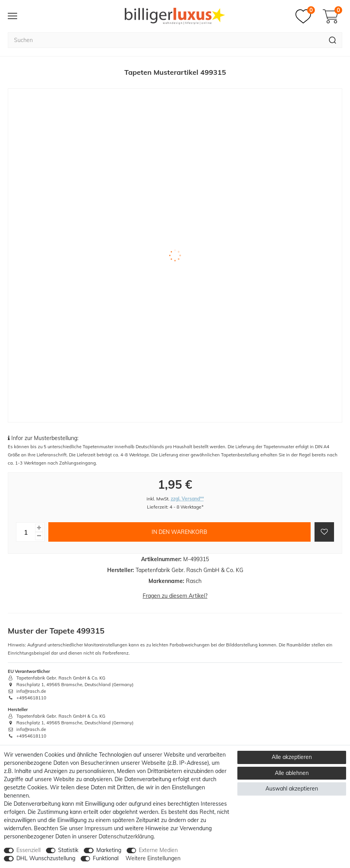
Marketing (109, 850)
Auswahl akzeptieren (292, 789)
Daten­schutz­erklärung (126, 836)
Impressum (98, 828)
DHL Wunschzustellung (46, 858)
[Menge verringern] (39, 536)
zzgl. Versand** (187, 499)
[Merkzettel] (305, 16)
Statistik (68, 850)
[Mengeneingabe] (26, 532)
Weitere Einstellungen (153, 858)
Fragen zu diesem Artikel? (175, 596)
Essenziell (28, 850)
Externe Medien (158, 850)
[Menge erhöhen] (39, 528)
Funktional (106, 858)
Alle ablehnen (292, 773)
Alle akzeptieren (292, 757)
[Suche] (333, 40)
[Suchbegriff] (165, 40)
